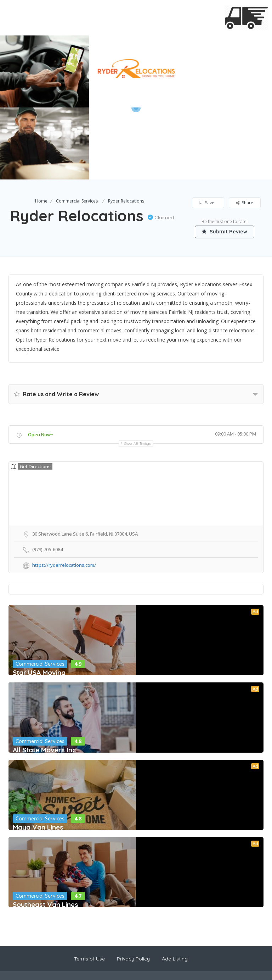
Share (245, 131)
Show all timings (138, 372)
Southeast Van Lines (46, 832)
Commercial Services (77, 129)
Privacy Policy (133, 887)
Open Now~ (41, 362)
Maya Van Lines (38, 755)
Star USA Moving (39, 600)
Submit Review (225, 160)
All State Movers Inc (44, 678)
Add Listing (175, 887)
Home (41, 129)
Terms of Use (89, 887)
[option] (136, 71)
